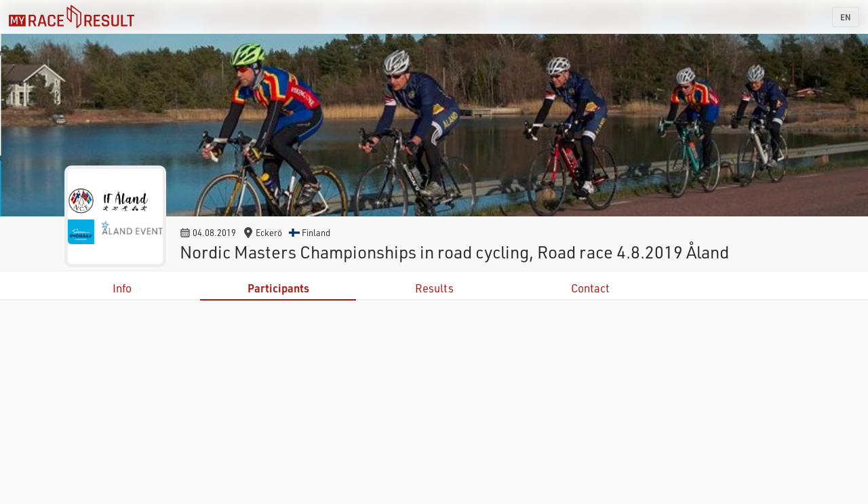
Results (434, 288)
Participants (278, 288)
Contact (590, 288)
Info (122, 288)
